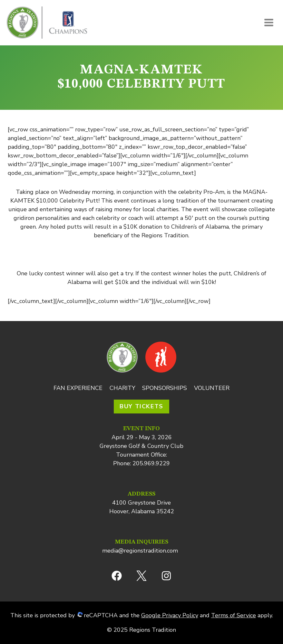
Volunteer (212, 388)
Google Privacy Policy (170, 615)
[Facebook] (117, 576)
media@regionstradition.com (140, 551)
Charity (122, 388)
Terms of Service (234, 615)
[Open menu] (269, 22)
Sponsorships (165, 388)
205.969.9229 (151, 463)
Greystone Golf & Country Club (141, 446)
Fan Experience (78, 388)
